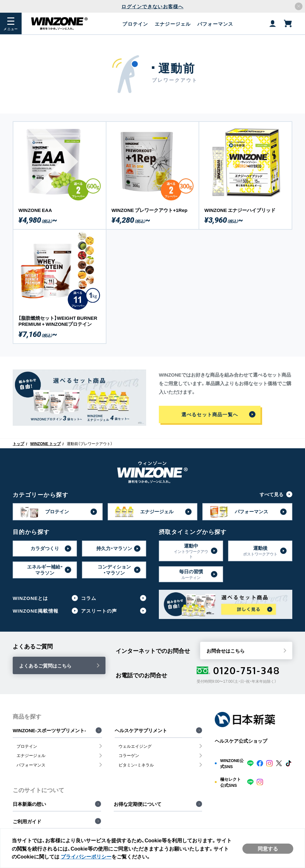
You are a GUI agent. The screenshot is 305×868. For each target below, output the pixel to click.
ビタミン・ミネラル (136, 765)
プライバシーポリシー (92, 856)
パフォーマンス (31, 765)
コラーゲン (129, 755)
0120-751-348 (238, 670)
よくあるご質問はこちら (45, 666)
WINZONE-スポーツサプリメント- (49, 730)
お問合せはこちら (226, 651)
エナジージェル (31, 755)
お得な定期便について (138, 804)
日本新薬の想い (29, 804)
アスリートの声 (99, 611)
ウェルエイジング (135, 746)
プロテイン (27, 746)
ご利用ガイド (27, 821)
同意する (267, 848)
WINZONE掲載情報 (36, 611)
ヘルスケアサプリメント (141, 730)
